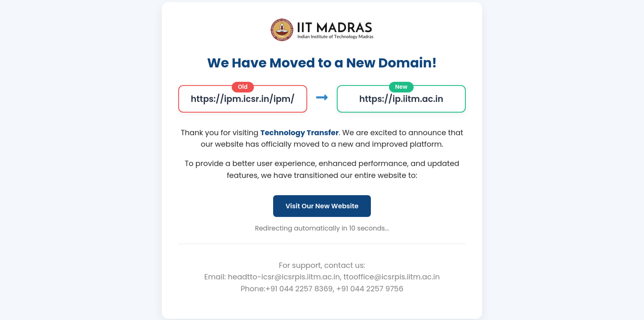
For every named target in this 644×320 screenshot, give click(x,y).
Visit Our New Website (322, 206)
